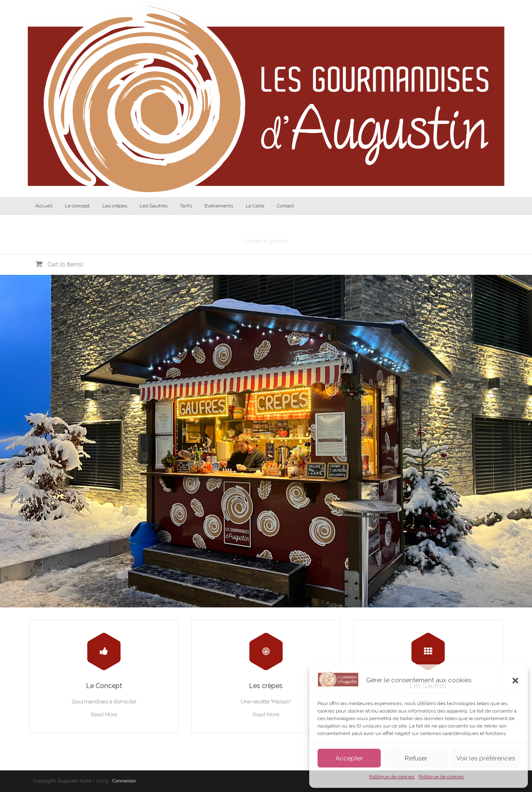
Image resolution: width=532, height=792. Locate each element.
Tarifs (186, 206)
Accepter (349, 758)
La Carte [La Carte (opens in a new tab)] (255, 206)
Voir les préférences (486, 758)
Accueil (44, 206)
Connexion (124, 781)
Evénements (219, 206)
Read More (104, 714)
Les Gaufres (154, 206)
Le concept (77, 206)
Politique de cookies (392, 777)
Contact (285, 206)
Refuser (416, 758)
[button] (515, 681)
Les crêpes (115, 206)
